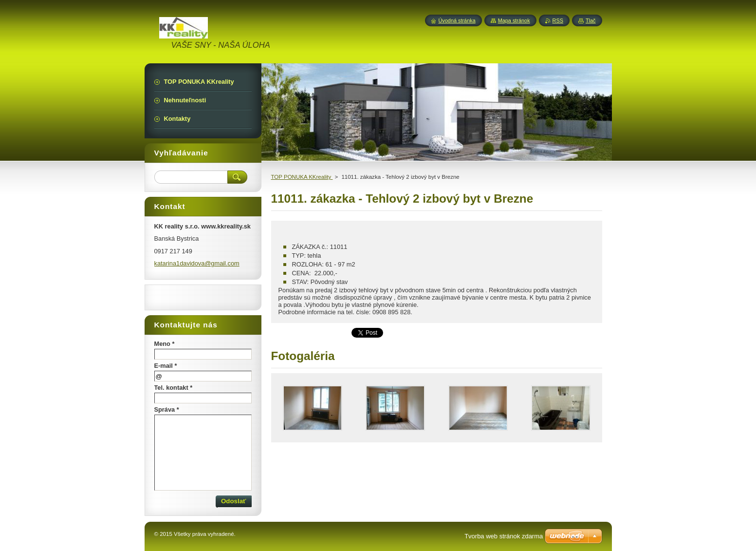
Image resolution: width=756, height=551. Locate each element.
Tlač (591, 20)
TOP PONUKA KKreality (302, 177)
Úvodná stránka (457, 20)
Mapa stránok (514, 20)
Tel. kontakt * (174, 388)
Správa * (167, 409)
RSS (558, 20)
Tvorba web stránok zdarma (504, 536)
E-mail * (166, 366)
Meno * (165, 344)
